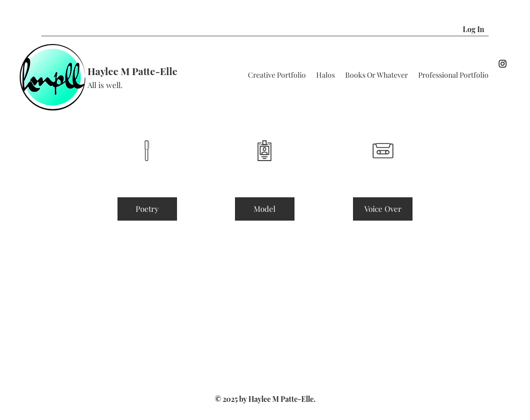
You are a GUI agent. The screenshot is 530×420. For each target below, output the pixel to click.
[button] (502, 29)
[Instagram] (503, 64)
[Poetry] (147, 209)
